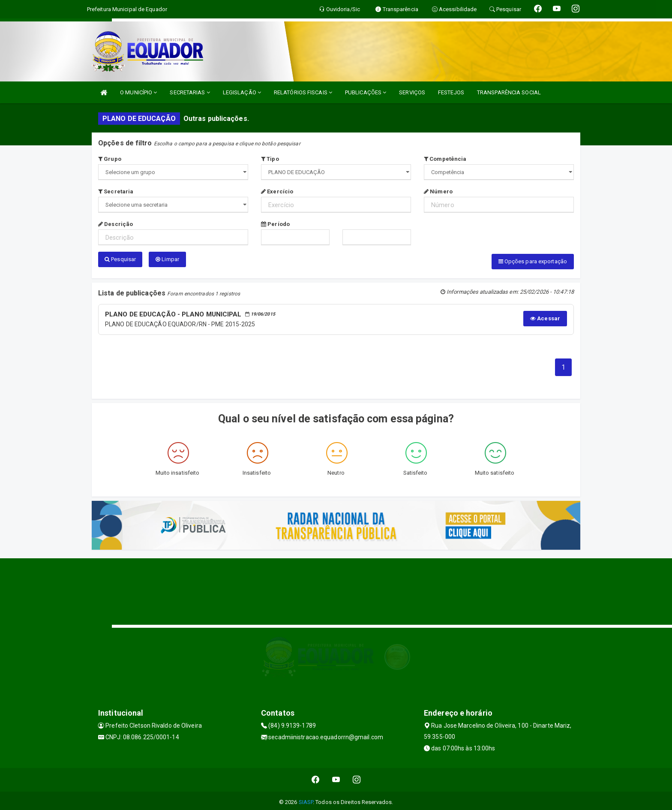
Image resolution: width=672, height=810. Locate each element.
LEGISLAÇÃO (242, 92)
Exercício (277, 191)
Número (438, 191)
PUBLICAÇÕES (366, 92)
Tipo (270, 159)
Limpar (167, 259)
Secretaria (116, 191)
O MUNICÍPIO (138, 92)
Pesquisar (120, 259)
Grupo (110, 159)
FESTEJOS (451, 92)
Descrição (115, 224)
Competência (445, 159)
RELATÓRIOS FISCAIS (303, 92)
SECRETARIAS (190, 92)
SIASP (306, 799)
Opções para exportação (533, 261)
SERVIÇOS (412, 92)
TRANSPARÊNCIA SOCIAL (509, 92)
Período (275, 224)
